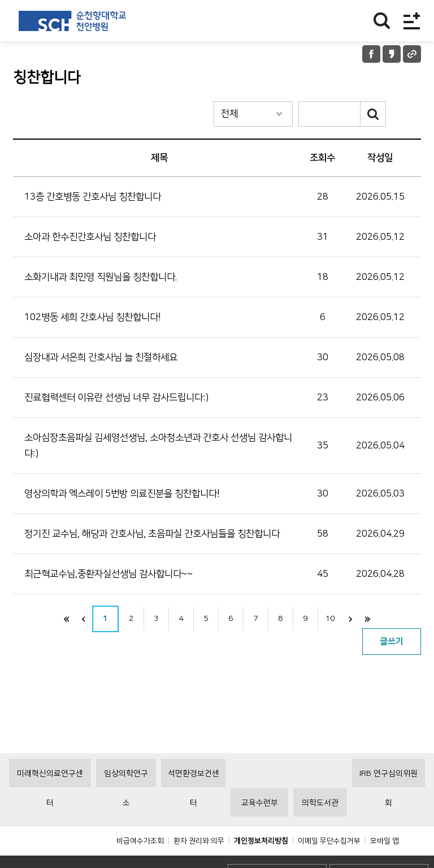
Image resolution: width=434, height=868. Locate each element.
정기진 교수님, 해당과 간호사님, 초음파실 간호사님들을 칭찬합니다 (152, 534)
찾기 (382, 21)
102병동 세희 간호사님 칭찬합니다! (93, 317)
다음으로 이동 (351, 619)
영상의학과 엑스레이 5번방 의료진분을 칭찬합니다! (122, 494)
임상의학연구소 (126, 804)
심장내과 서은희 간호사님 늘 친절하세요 (101, 357)
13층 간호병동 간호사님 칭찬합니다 (93, 197)
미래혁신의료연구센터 (50, 804)
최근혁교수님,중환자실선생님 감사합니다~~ (108, 574)
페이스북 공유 (371, 54)
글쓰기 (392, 642)
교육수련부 (260, 828)
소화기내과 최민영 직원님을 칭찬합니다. (101, 277)
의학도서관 (320, 828)
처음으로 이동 (67, 619)
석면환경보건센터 (194, 804)
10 (330, 619)
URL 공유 (412, 54)
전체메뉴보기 (412, 21)
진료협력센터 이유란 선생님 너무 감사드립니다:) (116, 398)
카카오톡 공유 (392, 54)
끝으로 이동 (368, 619)
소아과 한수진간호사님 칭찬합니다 (90, 237)
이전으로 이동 (84, 619)
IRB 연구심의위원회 (389, 804)
